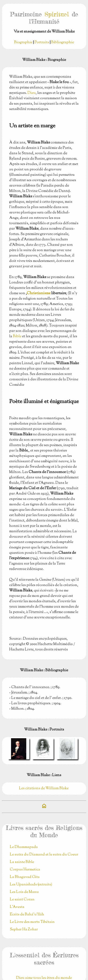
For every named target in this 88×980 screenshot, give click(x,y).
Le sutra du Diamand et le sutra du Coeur (44, 855)
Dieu (32, 93)
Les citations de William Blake (44, 788)
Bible (17, 336)
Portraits (42, 42)
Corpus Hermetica (25, 870)
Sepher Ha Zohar (24, 930)
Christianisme (39, 293)
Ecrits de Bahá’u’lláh (27, 915)
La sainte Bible (22, 862)
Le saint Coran (22, 900)
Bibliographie (63, 42)
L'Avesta (17, 907)
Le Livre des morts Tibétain (32, 922)
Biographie (23, 42)
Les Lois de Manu (24, 892)
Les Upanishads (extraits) (31, 885)
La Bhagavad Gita (25, 877)
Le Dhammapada (24, 847)
